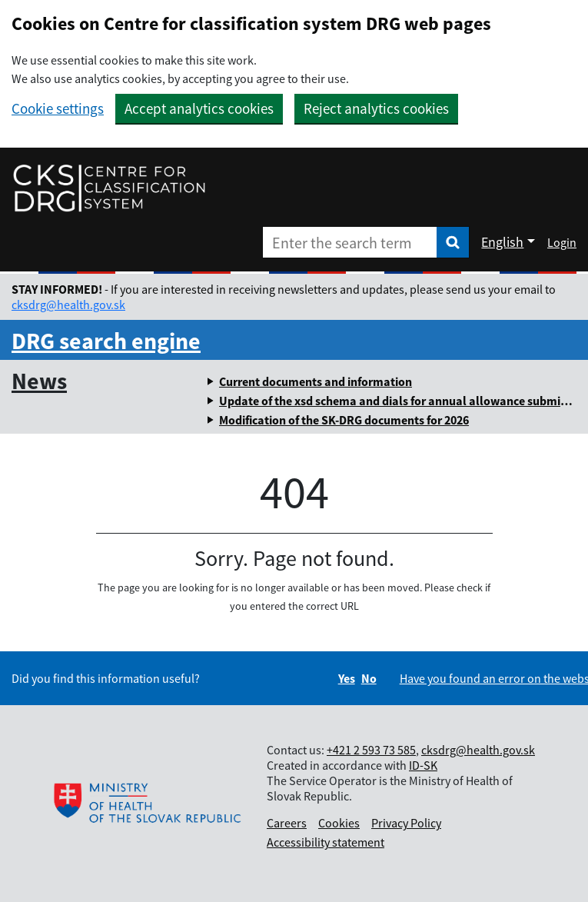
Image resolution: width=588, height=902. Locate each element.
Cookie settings (58, 109)
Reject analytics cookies (376, 108)
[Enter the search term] (350, 242)
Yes (347, 678)
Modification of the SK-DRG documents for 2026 (344, 420)
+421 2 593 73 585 (371, 750)
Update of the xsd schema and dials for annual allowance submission (404, 401)
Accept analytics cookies (199, 108)
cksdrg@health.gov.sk (68, 305)
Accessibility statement (326, 842)
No (369, 678)
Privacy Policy (406, 823)
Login (562, 242)
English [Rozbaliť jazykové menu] (502, 242)
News (39, 381)
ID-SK (423, 765)
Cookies (339, 823)
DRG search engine (106, 341)
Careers (287, 823)
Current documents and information (316, 381)
